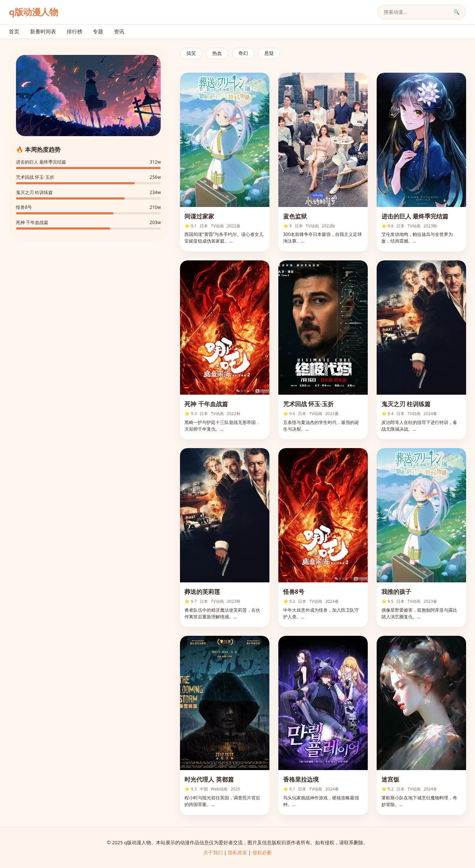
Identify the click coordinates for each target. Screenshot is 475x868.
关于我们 (213, 852)
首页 (14, 31)
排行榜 (75, 31)
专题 (98, 31)
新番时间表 (43, 31)
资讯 (119, 31)
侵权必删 (262, 852)
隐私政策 (237, 852)
